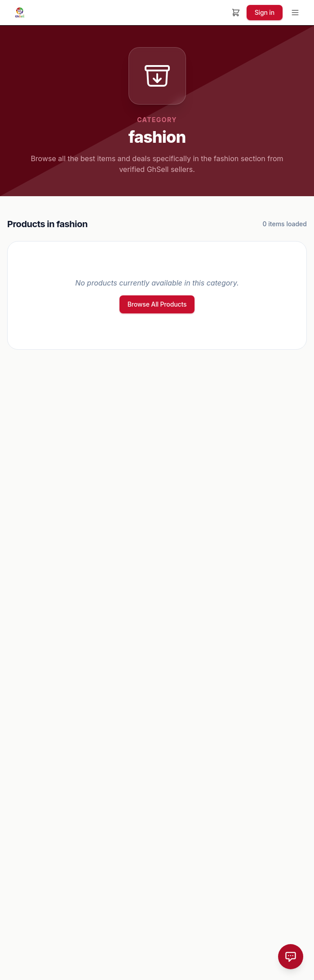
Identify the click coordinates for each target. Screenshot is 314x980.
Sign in (265, 12)
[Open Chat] (291, 957)
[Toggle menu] (295, 13)
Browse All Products (157, 304)
